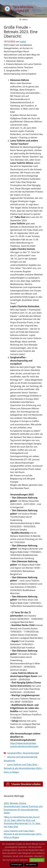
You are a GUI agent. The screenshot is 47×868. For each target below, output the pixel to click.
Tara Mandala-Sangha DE (23, 9)
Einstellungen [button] (16, 864)
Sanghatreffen (14, 753)
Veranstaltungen (31, 753)
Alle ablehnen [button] (31, 864)
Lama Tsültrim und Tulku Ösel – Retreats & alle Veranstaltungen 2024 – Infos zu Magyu (23, 768)
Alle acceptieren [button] (37, 860)
